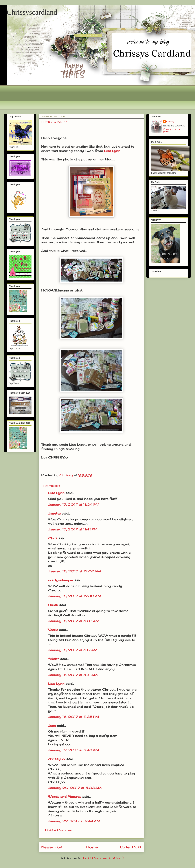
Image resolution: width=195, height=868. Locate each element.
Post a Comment (59, 830)
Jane (52, 726)
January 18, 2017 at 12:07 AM (75, 571)
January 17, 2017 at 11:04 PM (74, 504)
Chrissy (170, 122)
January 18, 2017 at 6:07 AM (74, 621)
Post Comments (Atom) (103, 858)
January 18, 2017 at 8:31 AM (73, 675)
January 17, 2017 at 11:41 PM (73, 529)
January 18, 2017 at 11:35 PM (74, 717)
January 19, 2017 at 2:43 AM (74, 750)
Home (92, 847)
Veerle (53, 630)
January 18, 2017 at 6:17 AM (73, 650)
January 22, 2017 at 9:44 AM (74, 821)
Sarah (53, 605)
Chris (53, 538)
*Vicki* (54, 659)
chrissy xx (57, 759)
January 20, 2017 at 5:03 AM (75, 788)
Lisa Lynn (112, 151)
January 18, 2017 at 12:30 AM (75, 596)
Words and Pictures (65, 797)
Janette (54, 513)
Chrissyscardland (32, 12)
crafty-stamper (61, 580)
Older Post (131, 847)
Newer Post (53, 847)
